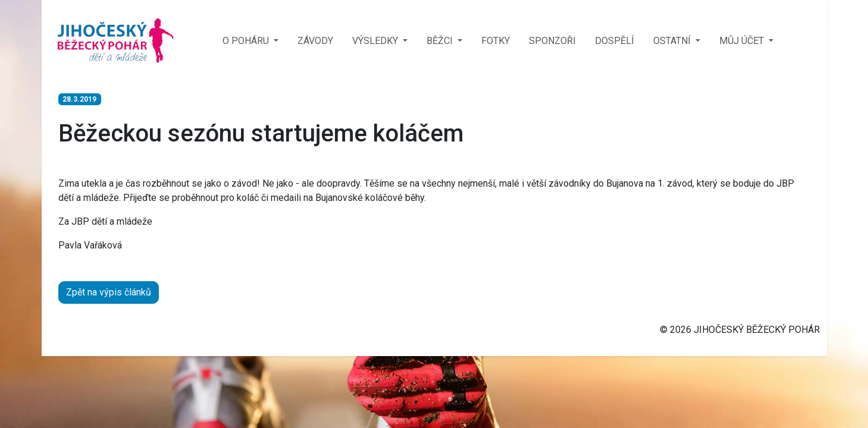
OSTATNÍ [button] (673, 41)
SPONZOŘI (552, 41)
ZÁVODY (315, 41)
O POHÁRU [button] (247, 41)
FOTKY (496, 41)
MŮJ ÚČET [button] (743, 41)
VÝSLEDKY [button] (376, 41)
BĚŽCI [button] (441, 41)
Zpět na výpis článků (109, 292)
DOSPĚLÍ (615, 41)
